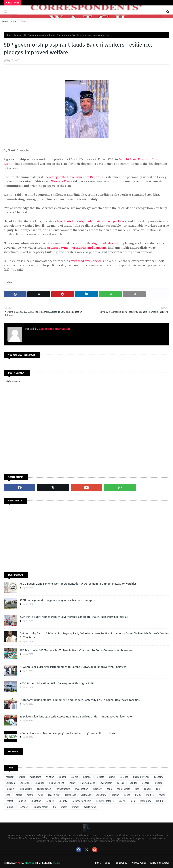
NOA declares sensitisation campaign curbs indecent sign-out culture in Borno (68, 733)
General (146, 783)
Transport (23, 807)
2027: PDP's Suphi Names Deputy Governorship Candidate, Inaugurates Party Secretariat (74, 617)
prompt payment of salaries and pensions (77, 248)
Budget (74, 777)
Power (162, 795)
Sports (122, 801)
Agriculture (36, 777)
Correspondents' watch (54, 329)
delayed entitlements (68, 221)
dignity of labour (104, 243)
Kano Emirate (123, 789)
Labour (18, 35)
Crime (112, 777)
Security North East (82, 801)
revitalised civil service (85, 261)
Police (127, 795)
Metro (30, 795)
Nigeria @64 (54, 795)
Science (50, 801)
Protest (9, 801)
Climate (100, 777)
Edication (10, 783)
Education (25, 783)
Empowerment (57, 783)
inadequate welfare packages (105, 221)
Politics (150, 795)
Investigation (82, 789)
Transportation (41, 807)
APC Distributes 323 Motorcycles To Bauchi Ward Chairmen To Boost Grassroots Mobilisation (76, 650)
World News (90, 807)
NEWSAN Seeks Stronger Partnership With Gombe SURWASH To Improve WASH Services (73, 667)
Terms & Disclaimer (160, 863)
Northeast (86, 795)
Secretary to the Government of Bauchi (72, 177)
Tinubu (159, 801)
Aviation (50, 777)
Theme (56, 863)
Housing (10, 789)
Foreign (121, 783)
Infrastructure (63, 789)
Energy (72, 783)
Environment (106, 783)
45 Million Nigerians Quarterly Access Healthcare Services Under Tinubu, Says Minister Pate (76, 717)
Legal (8, 795)
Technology (145, 801)
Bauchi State (128, 159)
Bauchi (62, 777)
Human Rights (25, 789)
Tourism (10, 807)
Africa (22, 777)
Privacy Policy (139, 863)
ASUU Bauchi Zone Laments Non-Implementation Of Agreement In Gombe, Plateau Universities (78, 584)
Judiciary (97, 789)
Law (158, 789)
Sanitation (36, 801)
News (41, 795)
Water (64, 807)
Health (158, 783)
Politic (138, 795)
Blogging (30, 863)
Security (63, 801)
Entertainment (88, 783)
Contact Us (121, 863)
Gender (133, 783)
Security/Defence (105, 801)
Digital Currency (141, 777)
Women (76, 807)
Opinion (115, 795)
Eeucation (39, 783)
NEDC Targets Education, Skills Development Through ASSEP (57, 683)
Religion (22, 801)
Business (87, 777)
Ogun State (101, 795)
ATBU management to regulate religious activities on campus (57, 600)
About (14, 21)
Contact (25, 21)
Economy (159, 777)
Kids (137, 789)
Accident (10, 777)
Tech (133, 801)
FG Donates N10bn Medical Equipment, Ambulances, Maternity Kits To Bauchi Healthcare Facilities (80, 700)
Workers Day (60, 181)
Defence (124, 777)
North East (70, 795)
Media (19, 795)
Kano (109, 789)
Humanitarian (44, 789)
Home (5, 21)
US (55, 807)
